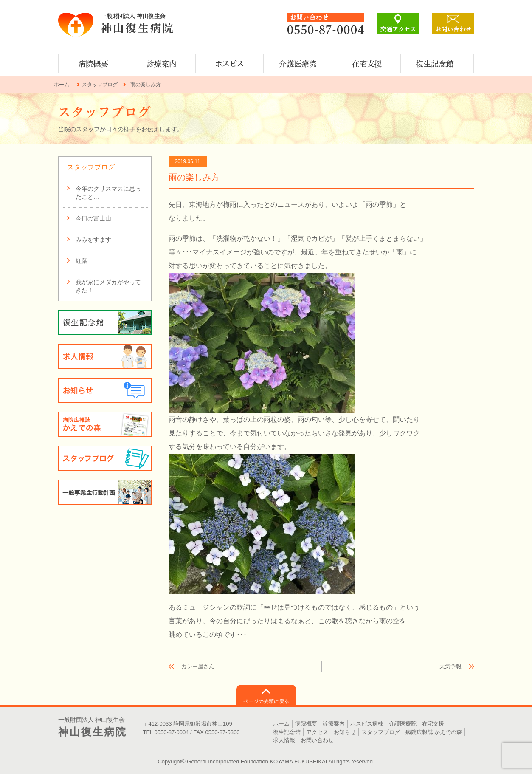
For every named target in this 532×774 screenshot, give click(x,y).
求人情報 (105, 356)
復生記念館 (287, 732)
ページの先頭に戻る (266, 701)
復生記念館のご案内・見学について (435, 64)
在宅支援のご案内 (367, 64)
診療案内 (162, 64)
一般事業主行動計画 (105, 492)
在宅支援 (433, 724)
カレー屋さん (198, 666)
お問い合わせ (317, 740)
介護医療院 (298, 64)
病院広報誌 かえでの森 (105, 424)
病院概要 (93, 64)
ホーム (62, 85)
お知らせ (105, 390)
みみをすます (93, 240)
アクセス (317, 732)
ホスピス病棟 (230, 64)
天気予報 (450, 666)
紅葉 (82, 261)
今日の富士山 (93, 218)
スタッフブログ (100, 85)
